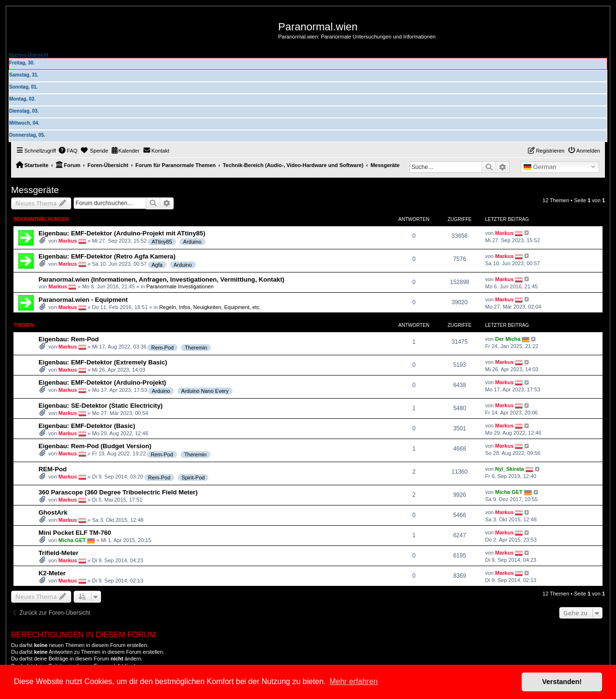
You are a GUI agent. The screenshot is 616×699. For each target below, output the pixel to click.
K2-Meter (52, 573)
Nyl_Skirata (510, 469)
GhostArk (53, 512)
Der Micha (508, 339)
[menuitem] (68, 151)
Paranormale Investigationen (180, 286)
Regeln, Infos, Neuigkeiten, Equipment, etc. (210, 307)
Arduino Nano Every (205, 391)
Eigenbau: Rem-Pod (69, 339)
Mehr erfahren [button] (353, 681)
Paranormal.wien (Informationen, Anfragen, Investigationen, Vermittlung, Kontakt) (161, 279)
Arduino (192, 242)
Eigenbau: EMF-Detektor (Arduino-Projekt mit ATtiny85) (122, 233)
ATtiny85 (162, 242)
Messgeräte (35, 190)
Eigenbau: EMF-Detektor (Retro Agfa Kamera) (107, 256)
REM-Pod (53, 469)
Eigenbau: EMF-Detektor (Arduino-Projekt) (102, 382)
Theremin (196, 348)
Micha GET (509, 492)
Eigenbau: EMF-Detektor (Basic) (87, 426)
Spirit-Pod (193, 478)
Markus (68, 241)
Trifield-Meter (58, 553)
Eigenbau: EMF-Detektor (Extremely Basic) (103, 362)
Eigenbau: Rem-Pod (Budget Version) (95, 446)
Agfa (157, 265)
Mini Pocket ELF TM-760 (75, 533)
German (540, 167)
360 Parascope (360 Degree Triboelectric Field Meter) (118, 492)
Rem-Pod (162, 348)
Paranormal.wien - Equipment (83, 300)
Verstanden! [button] (562, 682)
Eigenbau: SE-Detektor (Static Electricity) (101, 406)
